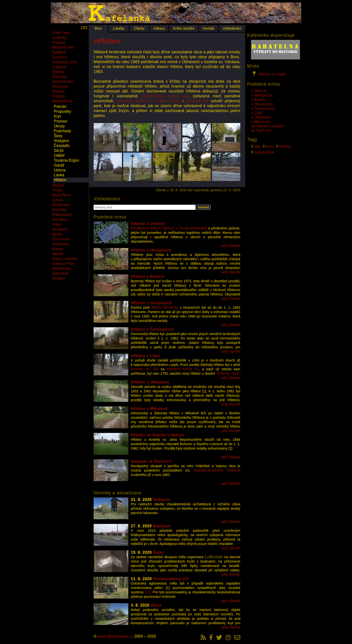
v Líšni (257, 113)
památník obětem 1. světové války (148, 101)
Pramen (61, 121)
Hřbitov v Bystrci (148, 277)
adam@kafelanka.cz (115, 636)
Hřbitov (60, 180)
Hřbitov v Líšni (145, 356)
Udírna (60, 170)
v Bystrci (258, 100)
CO (148, 592)
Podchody (62, 131)
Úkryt (156, 605)
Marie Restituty (165, 307)
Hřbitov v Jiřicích (148, 224)
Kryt (57, 116)
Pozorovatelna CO (171, 579)
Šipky (159, 552)
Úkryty (59, 126)
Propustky (62, 111)
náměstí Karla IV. (183, 369)
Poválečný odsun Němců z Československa (169, 228)
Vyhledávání (232, 28)
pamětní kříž (197, 101)
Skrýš (59, 151)
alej (257, 146)
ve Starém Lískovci (268, 126)
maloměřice (264, 152)
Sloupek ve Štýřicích (151, 461)
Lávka (59, 175)
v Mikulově (260, 122)
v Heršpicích (262, 95)
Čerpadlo (62, 146)
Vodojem (61, 141)
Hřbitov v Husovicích (151, 303)
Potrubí (60, 107)
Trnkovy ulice (228, 373)
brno (270, 146)
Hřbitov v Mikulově (149, 409)
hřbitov (285, 146)
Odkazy (159, 28)
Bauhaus (162, 526)
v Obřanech (261, 117)
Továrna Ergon (66, 160)
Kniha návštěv (184, 28)
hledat (203, 207)
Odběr (59, 155)
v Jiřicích (259, 91)
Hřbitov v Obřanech (150, 382)
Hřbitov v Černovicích (152, 329)
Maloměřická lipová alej (165, 96)
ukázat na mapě (268, 74)
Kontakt (208, 28)
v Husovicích (262, 104)
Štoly (58, 136)
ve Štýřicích (261, 130)
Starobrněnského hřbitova (217, 470)
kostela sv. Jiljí (145, 369)
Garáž (59, 165)
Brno (98, 28)
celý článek (231, 246)
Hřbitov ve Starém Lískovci (157, 435)
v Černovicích (263, 108)
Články (139, 28)
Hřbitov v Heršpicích (151, 250)
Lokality (119, 28)
